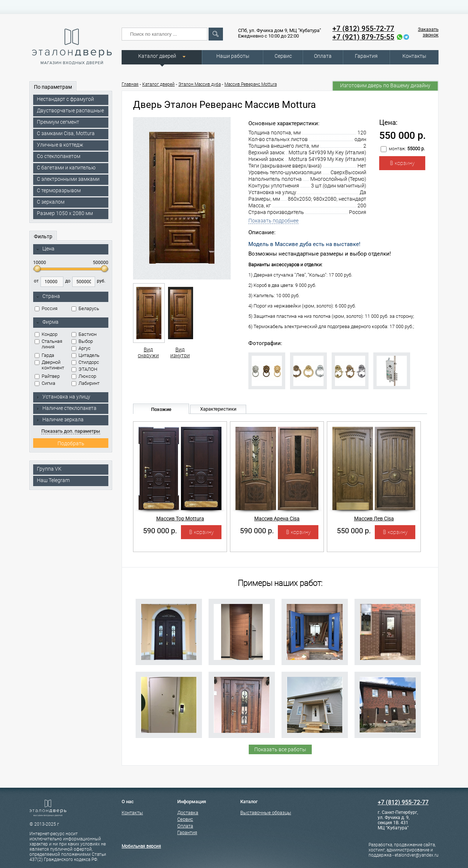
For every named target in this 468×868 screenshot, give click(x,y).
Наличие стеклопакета (66, 408)
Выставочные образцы (266, 813)
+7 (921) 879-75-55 (363, 37)
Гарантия (366, 56)
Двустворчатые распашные (70, 110)
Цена (45, 249)
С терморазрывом (59, 190)
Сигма (45, 383)
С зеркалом (51, 202)
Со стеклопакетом (59, 156)
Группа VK (49, 469)
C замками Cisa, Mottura (66, 133)
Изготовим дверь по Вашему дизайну (385, 85)
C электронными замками (68, 179)
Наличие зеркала (60, 419)
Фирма (47, 322)
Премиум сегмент (58, 122)
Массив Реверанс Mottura (251, 84)
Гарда (44, 355)
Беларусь (85, 308)
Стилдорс (85, 362)
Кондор (46, 334)
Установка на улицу (63, 397)
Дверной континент (49, 365)
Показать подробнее (273, 221)
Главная (130, 84)
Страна (48, 296)
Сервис (283, 56)
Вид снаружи (148, 321)
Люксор (84, 376)
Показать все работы (280, 749)
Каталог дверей (157, 56)
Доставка (188, 813)
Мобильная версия (141, 846)
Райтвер (47, 376)
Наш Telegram (53, 480)
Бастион (84, 334)
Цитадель (85, 355)
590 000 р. (160, 531)
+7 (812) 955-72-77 (363, 29)
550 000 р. (354, 531)
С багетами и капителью (66, 168)
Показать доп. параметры (71, 431)
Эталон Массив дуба (200, 84)
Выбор (82, 341)
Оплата (323, 56)
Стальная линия (48, 344)
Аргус (81, 348)
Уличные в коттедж (60, 145)
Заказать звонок (428, 32)
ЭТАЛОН (84, 369)
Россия (46, 308)
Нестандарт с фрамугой (65, 99)
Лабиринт (85, 383)
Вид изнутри (180, 321)
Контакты (414, 56)
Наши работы (233, 56)
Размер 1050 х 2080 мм (65, 213)
